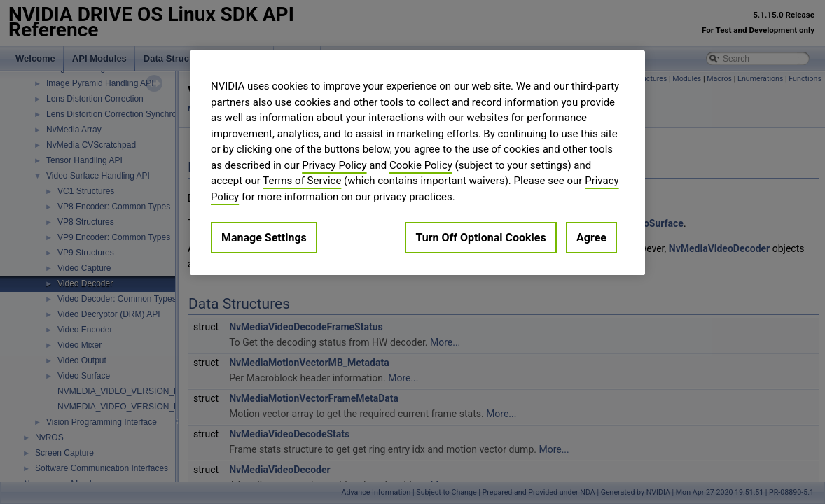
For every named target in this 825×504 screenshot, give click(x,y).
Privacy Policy (334, 165)
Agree (591, 238)
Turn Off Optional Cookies (480, 238)
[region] (417, 163)
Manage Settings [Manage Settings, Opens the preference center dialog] (264, 238)
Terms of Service (302, 181)
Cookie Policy (421, 165)
